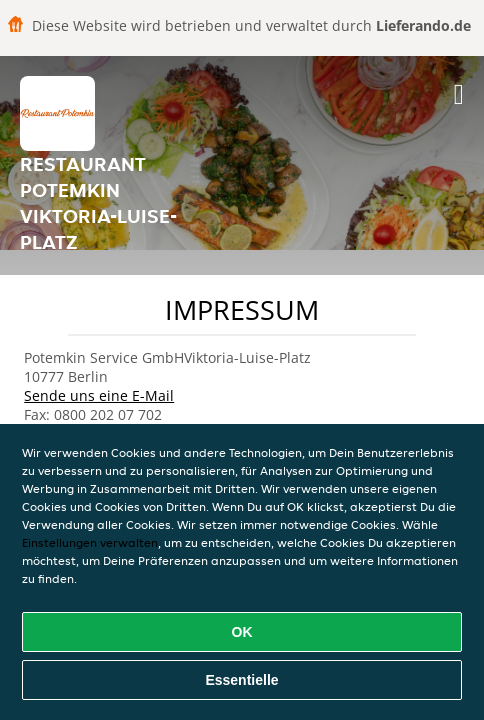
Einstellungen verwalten (90, 542)
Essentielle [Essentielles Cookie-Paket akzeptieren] (241, 680)
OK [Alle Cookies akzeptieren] (242, 632)
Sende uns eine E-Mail (99, 395)
